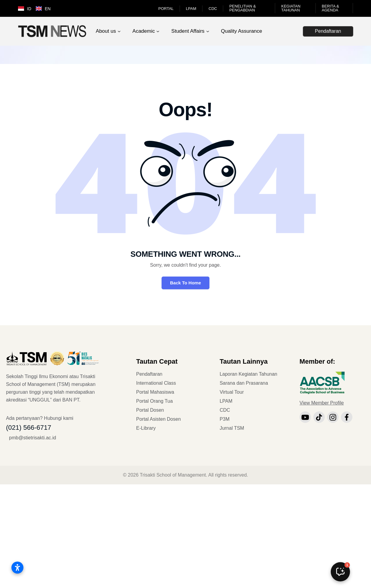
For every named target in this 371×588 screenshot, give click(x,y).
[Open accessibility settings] (17, 568)
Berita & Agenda (330, 8)
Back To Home (185, 283)
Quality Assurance (241, 31)
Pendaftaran (328, 31)
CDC (213, 9)
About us (106, 31)
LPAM (191, 9)
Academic (144, 31)
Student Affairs (188, 31)
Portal (166, 9)
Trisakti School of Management (173, 475)
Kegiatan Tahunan (291, 8)
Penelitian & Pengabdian (242, 8)
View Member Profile (322, 403)
